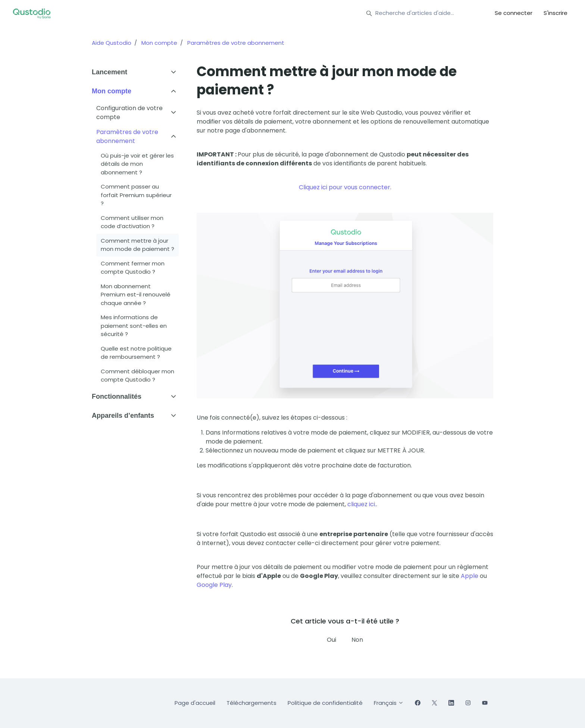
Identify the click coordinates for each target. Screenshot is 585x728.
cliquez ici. (362, 504)
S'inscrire (556, 13)
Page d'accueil (195, 703)
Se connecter (514, 13)
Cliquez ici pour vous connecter (345, 187)
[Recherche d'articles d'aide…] (420, 13)
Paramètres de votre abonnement (236, 43)
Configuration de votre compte (129, 113)
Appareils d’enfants (123, 416)
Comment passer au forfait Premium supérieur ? (136, 195)
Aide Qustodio (112, 43)
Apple (470, 576)
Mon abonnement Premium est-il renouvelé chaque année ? (136, 295)
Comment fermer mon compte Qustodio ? (133, 268)
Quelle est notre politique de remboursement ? (136, 353)
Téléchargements (251, 703)
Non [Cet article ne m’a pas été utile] (357, 640)
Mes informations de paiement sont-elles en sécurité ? (134, 326)
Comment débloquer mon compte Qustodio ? (137, 376)
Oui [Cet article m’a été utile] (331, 640)
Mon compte (159, 43)
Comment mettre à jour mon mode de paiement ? (137, 245)
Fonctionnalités (117, 396)
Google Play (214, 585)
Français (389, 703)
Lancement (110, 72)
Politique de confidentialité (325, 703)
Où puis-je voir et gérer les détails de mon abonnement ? (137, 164)
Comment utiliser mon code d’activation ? (132, 222)
